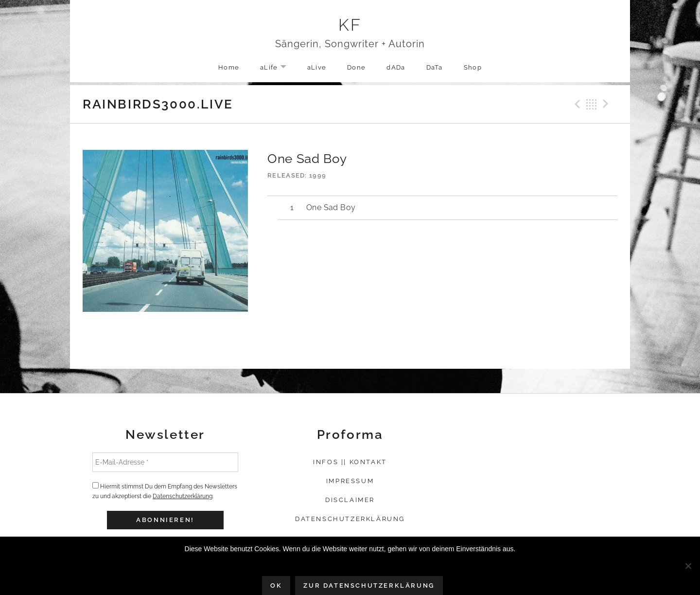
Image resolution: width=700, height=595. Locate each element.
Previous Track (576, 104)
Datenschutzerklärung (183, 496)
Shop (473, 67)
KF (350, 25)
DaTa (435, 67)
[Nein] (688, 566)
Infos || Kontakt (350, 462)
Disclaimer (350, 500)
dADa (396, 67)
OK (276, 586)
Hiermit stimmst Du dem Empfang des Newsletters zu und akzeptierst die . (165, 491)
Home (229, 67)
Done (356, 67)
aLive (317, 67)
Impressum (350, 481)
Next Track (607, 104)
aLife (278, 68)
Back (592, 104)
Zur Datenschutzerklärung (369, 586)
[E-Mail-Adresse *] (165, 462)
